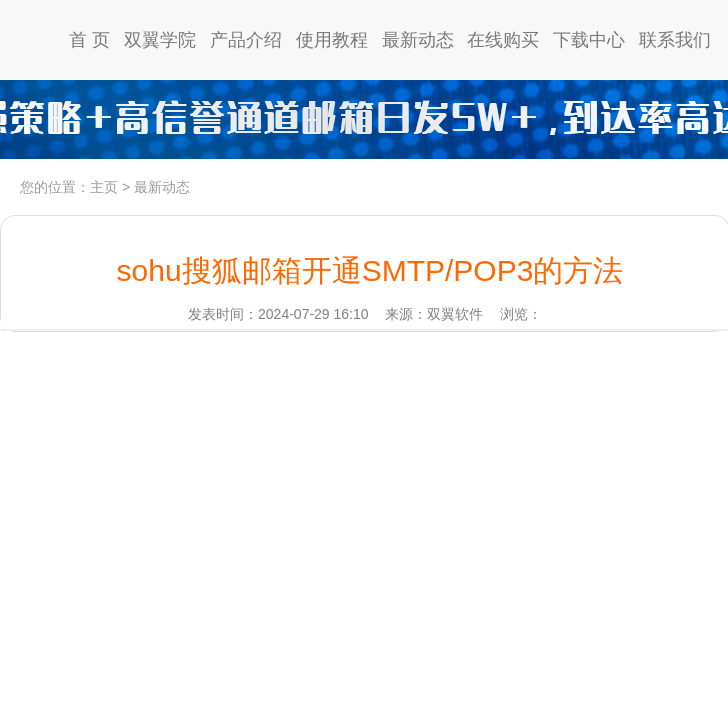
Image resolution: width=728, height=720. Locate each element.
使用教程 (332, 40)
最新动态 (418, 40)
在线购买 (503, 40)
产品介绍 (246, 40)
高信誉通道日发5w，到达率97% (364, 120)
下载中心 (589, 40)
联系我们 (675, 40)
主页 (104, 187)
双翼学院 (160, 40)
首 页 (89, 40)
